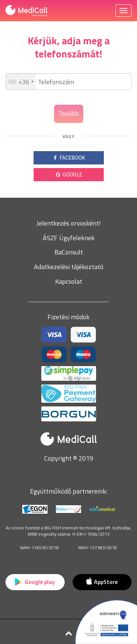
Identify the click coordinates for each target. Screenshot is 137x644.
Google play (35, 582)
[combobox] (21, 82)
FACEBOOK (68, 158)
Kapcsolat (69, 281)
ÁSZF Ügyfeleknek (69, 238)
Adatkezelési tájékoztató (69, 267)
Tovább (69, 113)
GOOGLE (68, 175)
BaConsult (69, 252)
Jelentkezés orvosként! (69, 223)
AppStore (102, 582)
